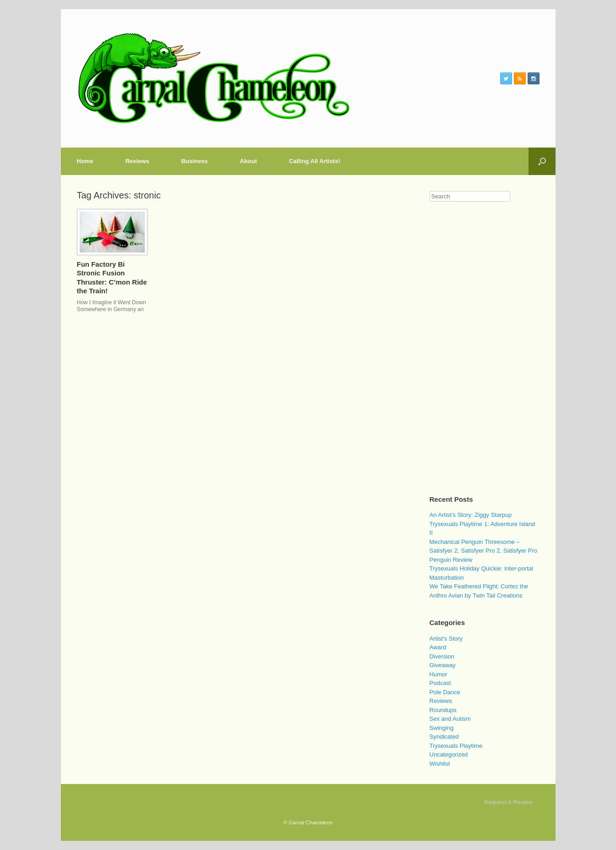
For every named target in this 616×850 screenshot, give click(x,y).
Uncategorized (449, 754)
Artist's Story (446, 639)
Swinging (442, 728)
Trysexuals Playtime (456, 746)
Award (438, 647)
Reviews (137, 161)
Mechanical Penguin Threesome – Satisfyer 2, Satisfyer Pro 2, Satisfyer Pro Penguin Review (484, 551)
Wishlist (440, 764)
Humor (439, 674)
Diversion (442, 656)
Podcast (440, 683)
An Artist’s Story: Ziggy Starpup (471, 515)
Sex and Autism (450, 719)
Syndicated (444, 737)
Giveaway (443, 665)
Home (85, 161)
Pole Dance (445, 692)
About (248, 161)
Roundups (443, 710)
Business (195, 161)
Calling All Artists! (315, 161)
